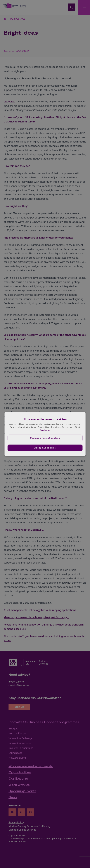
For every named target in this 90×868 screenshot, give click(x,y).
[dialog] (45, 434)
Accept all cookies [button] (45, 448)
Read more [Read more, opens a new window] (45, 430)
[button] (45, 438)
